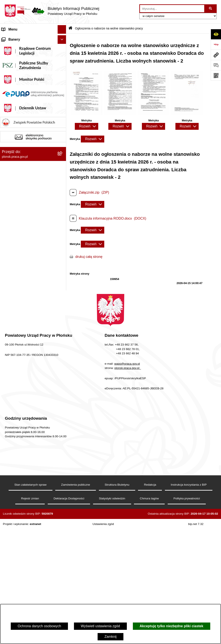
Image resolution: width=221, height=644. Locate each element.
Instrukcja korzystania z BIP (189, 599)
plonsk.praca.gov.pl (128, 483)
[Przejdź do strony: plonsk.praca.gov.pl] (216, 55)
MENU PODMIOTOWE (19, 47)
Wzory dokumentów (17, 208)
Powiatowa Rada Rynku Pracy (25, 107)
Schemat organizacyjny (19, 64)
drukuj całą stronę (89, 257)
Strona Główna (13, 38)
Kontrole (8, 115)
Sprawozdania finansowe (21, 98)
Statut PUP (10, 72)
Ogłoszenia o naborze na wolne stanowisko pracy (26, 183)
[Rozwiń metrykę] (86, 126)
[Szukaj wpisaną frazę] (211, 9)
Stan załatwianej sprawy (20, 243)
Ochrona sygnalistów (18, 274)
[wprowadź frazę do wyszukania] (172, 9)
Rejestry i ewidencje (17, 145)
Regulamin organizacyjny (21, 81)
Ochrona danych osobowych (39, 626)
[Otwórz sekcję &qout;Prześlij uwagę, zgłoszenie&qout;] (216, 65)
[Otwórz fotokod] (216, 75)
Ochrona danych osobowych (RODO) (23, 262)
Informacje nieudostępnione (23, 136)
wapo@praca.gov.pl (127, 478)
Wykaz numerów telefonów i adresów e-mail (23, 197)
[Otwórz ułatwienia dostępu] (216, 34)
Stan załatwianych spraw (31, 599)
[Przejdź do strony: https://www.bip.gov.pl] (216, 44)
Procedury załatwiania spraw (24, 251)
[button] (63, 81)
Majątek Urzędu (14, 89)
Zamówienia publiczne (19, 226)
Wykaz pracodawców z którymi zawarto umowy (25, 156)
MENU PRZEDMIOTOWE (21, 128)
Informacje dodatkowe (19, 234)
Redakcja (150, 599)
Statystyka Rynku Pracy (20, 217)
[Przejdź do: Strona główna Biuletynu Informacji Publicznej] (70, 28)
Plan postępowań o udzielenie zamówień (25, 170)
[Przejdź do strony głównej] (52, 11)
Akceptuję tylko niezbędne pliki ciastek (172, 626)
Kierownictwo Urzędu (18, 55)
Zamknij (110, 637)
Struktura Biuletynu (117, 599)
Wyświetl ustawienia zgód (100, 626)
